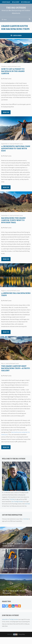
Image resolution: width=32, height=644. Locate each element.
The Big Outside (16, 8)
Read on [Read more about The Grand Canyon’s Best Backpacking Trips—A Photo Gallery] (6, 447)
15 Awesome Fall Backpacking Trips (16, 294)
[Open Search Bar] (30, 19)
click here (27, 504)
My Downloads (26, 2)
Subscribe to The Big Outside (10, 619)
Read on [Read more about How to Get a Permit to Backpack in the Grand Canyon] (6, 112)
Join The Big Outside (17, 502)
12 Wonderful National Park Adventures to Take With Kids (16, 148)
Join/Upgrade (6, 2)
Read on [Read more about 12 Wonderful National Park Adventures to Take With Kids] (6, 187)
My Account (16, 2)
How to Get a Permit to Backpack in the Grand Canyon (13, 71)
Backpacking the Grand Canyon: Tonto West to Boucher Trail (13, 220)
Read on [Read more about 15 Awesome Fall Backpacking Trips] (6, 332)
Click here (12, 499)
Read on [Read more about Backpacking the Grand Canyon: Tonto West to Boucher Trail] (6, 259)
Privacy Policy (22, 634)
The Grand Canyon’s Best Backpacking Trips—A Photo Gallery (16, 368)
